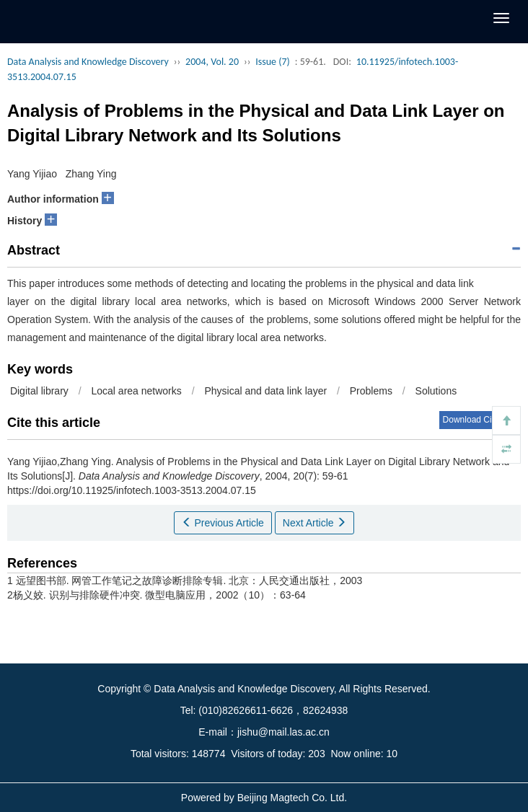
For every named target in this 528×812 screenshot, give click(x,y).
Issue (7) (273, 62)
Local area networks (136, 391)
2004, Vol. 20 (212, 62)
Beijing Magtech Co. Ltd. (292, 798)
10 (392, 754)
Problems (371, 391)
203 (316, 754)
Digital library (38, 391)
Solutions (439, 391)
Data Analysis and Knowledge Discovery (88, 62)
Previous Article (223, 523)
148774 (209, 754)
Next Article (315, 523)
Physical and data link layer (265, 391)
